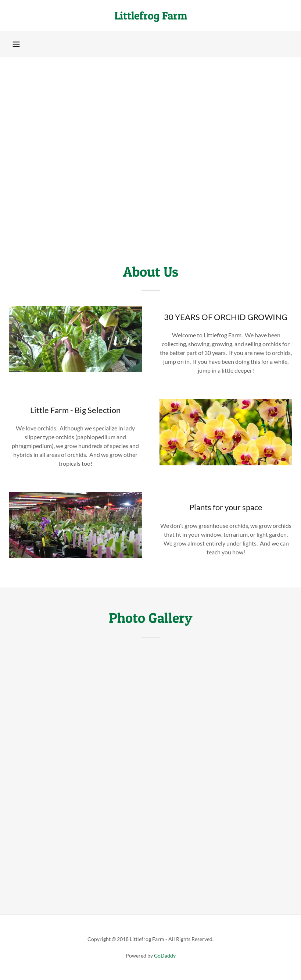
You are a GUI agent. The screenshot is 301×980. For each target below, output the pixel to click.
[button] (16, 44)
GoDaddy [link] (165, 956)
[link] (150, 17)
